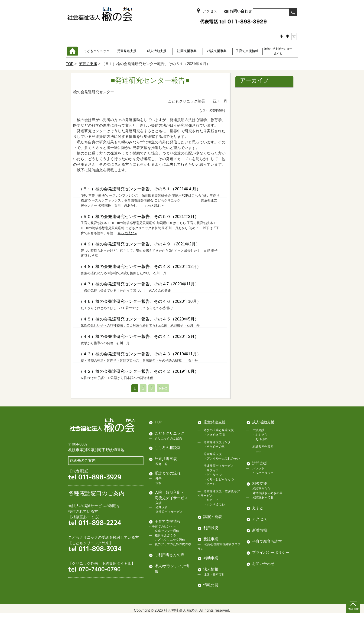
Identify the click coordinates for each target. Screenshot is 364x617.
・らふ (257, 451)
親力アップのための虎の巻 (173, 544)
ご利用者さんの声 (169, 555)
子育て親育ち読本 (267, 541)
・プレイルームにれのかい (222, 458)
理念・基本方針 (214, 574)
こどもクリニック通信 (170, 540)
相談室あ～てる (263, 497)
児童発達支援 (127, 51)
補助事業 (211, 558)
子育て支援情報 (247, 51)
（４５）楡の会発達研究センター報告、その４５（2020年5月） (139, 319)
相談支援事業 (217, 51)
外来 (158, 478)
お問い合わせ (241, 11)
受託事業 (211, 539)
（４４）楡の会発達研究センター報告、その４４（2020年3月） (139, 337)
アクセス (210, 11)
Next (163, 388)
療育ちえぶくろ (165, 535)
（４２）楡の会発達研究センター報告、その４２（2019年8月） (139, 371)
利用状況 (211, 528)
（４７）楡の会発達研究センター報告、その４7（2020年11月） (139, 284)
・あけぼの (260, 439)
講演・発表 (213, 517)
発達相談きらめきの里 (267, 493)
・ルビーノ (211, 500)
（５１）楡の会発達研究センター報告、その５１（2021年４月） (140, 189)
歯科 (158, 483)
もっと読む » (154, 205)
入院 (158, 503)
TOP (70, 64)
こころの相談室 (168, 448)
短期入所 (161, 507)
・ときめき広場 (214, 435)
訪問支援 (260, 463)
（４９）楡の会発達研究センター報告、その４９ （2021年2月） (139, 244)
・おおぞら (260, 435)
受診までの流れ (168, 473)
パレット (258, 468)
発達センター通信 (167, 531)
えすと (258, 508)
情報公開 (211, 585)
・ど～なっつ (213, 475)
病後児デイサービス (169, 512)
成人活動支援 (157, 51)
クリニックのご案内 (168, 438)
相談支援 (260, 483)
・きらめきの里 (214, 447)
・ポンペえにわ (214, 504)
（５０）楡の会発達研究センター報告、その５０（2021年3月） (139, 217)
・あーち (210, 484)
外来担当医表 (166, 459)
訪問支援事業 (187, 51)
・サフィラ (211, 470)
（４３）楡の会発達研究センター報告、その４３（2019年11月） (140, 354)
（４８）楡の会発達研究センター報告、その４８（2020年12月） (140, 267)
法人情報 (211, 569)
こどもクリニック (97, 51)
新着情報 (260, 530)
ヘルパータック (263, 473)
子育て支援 (88, 64)
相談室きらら (261, 489)
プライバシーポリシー (271, 553)
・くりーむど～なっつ (219, 479)
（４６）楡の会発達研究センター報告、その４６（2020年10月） (140, 301)
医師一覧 (161, 464)
